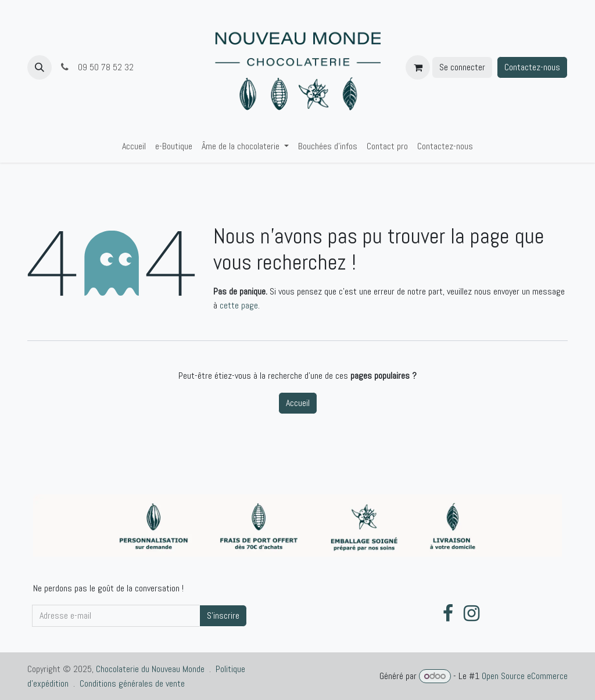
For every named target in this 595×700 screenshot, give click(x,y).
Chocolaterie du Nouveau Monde (150, 669)
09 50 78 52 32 (97, 67)
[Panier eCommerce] (418, 67)
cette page (239, 305)
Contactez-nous (532, 67)
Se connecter (462, 67)
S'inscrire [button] (223, 615)
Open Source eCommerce (525, 676)
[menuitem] (134, 146)
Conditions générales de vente (132, 683)
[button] (40, 67)
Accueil (298, 403)
